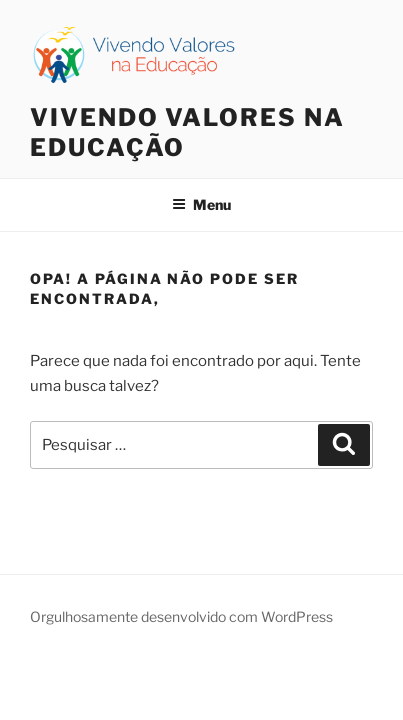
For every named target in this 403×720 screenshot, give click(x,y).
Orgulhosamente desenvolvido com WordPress (181, 616)
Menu (201, 204)
